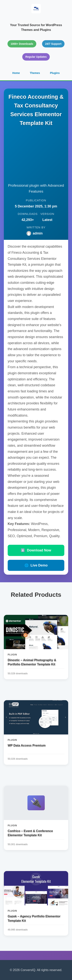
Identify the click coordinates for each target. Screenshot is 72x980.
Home (16, 73)
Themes (35, 73)
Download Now (36, 550)
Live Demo (36, 565)
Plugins (55, 73)
